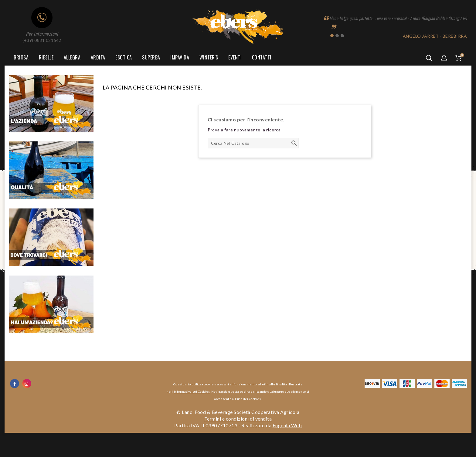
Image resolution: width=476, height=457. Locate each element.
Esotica (124, 57)
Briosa (21, 57)
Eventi (235, 57)
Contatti (262, 57)
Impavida (180, 57)
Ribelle (46, 57)
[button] (444, 58)
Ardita (98, 57)
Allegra (72, 57)
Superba (151, 57)
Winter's (209, 57)
